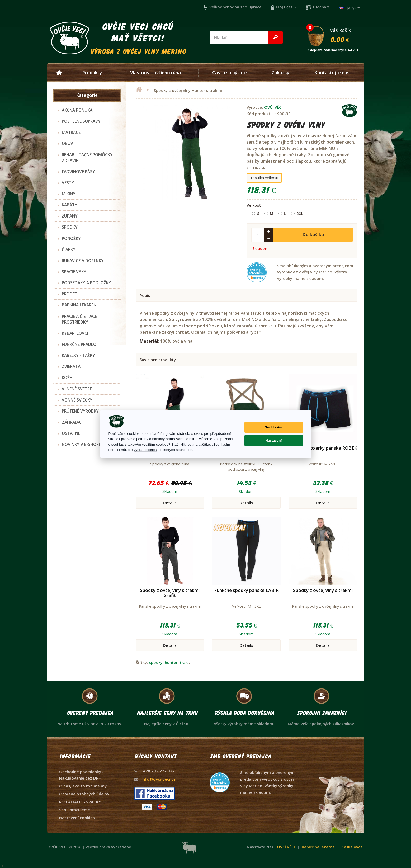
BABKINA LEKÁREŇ (79, 305)
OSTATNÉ (71, 433)
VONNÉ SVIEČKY (77, 400)
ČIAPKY (69, 249)
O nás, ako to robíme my (83, 786)
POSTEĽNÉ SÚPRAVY (81, 121)
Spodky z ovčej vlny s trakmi (323, 590)
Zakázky (280, 73)
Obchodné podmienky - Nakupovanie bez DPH (81, 775)
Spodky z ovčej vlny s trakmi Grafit (170, 593)
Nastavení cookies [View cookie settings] (77, 818)
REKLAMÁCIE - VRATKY (80, 802)
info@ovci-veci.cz (159, 779)
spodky (156, 662)
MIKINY (69, 194)
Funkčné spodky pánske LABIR (246, 590)
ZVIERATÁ (71, 366)
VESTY (68, 183)
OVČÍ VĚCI (273, 107)
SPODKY (70, 227)
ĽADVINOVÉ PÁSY (78, 172)
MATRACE (71, 132)
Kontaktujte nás (332, 73)
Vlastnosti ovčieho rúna (155, 73)
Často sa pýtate (230, 73)
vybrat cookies (145, 450)
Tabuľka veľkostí (264, 178)
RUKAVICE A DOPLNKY (83, 261)
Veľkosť (254, 205)
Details (170, 503)
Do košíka (313, 235)
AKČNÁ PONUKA (77, 110)
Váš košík (336, 35)
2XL (297, 213)
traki (184, 662)
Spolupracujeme (75, 810)
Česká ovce (352, 847)
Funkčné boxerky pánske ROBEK (323, 448)
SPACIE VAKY (74, 272)
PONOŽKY (71, 238)
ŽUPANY (70, 216)
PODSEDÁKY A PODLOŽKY (86, 283)
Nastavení (273, 440)
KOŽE (67, 378)
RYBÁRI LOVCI (75, 333)
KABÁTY (70, 205)
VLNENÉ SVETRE (77, 389)
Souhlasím (273, 427)
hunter (171, 662)
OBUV (67, 143)
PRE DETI (70, 294)
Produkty (92, 73)
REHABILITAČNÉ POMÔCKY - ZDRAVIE (89, 158)
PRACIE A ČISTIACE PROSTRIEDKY (79, 319)
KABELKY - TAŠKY (78, 355)
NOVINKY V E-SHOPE (81, 444)
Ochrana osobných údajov (84, 794)
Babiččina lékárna (318, 847)
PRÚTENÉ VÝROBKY (80, 411)
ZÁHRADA (71, 422)
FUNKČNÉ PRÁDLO (79, 344)
